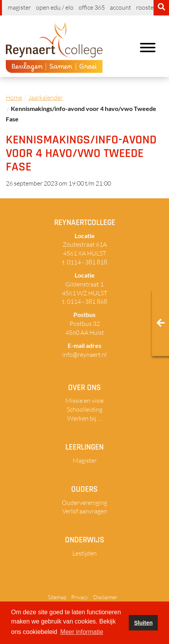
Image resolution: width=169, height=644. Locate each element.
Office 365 (92, 7)
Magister (19, 7)
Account (120, 7)
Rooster (146, 7)
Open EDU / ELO (55, 7)
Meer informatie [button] (82, 632)
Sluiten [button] (143, 623)
